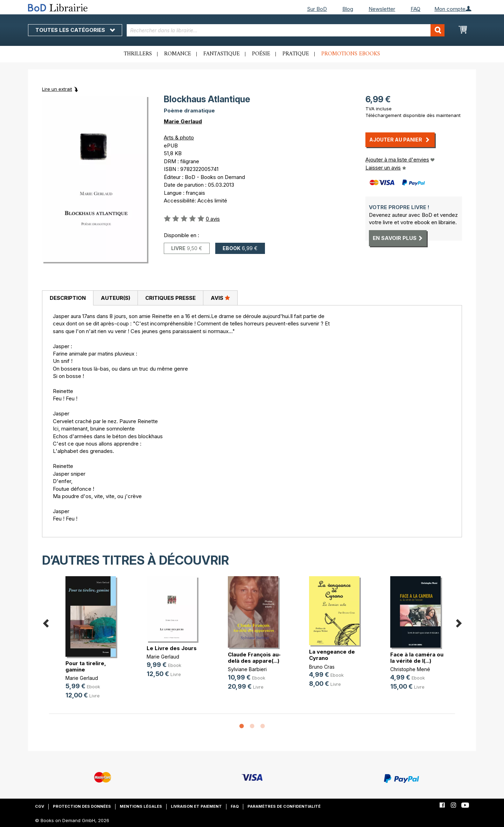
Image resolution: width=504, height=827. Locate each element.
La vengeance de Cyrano (332, 655)
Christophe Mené (410, 669)
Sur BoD (317, 9)
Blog (348, 9)
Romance (178, 54)
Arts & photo (179, 137)
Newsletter (382, 9)
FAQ (415, 9)
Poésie (261, 54)
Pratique (296, 54)
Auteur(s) (115, 298)
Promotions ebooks (351, 54)
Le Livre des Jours (172, 648)
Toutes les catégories (75, 30)
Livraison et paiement (196, 806)
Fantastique (222, 54)
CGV (40, 806)
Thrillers (138, 54)
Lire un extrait (57, 89)
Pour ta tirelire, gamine (86, 666)
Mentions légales (141, 806)
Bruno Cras (322, 667)
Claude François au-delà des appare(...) (254, 658)
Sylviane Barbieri (247, 669)
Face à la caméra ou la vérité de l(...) (417, 658)
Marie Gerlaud (183, 121)
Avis (220, 298)
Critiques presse (170, 298)
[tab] (68, 298)
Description (68, 298)
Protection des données (82, 806)
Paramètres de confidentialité (284, 806)
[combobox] (286, 30)
